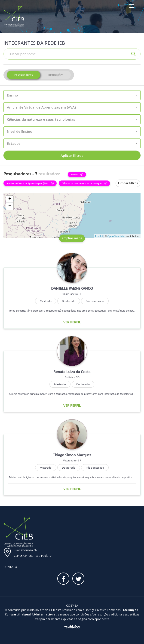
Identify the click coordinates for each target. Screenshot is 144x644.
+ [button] (10, 199)
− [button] (10, 206)
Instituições (56, 75)
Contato (10, 567)
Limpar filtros (128, 183)
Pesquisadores (23, 75)
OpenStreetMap (116, 236)
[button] (72, 95)
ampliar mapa (72, 238)
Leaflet (99, 236)
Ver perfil (72, 322)
